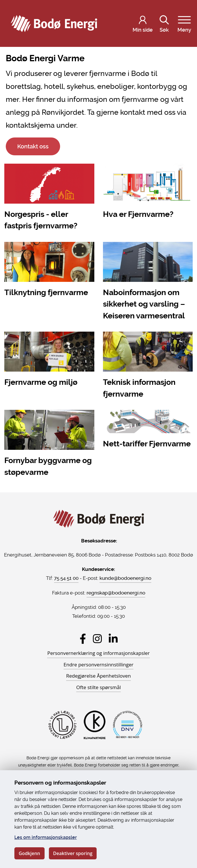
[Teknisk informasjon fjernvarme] (148, 366)
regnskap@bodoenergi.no (116, 593)
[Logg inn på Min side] (143, 24)
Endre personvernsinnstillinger (98, 665)
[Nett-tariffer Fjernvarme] (148, 430)
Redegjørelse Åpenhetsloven (98, 676)
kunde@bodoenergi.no (125, 578)
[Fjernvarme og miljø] (49, 361)
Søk (164, 23)
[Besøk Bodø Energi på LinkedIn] (113, 639)
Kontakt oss (33, 146)
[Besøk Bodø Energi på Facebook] (83, 639)
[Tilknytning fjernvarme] (49, 271)
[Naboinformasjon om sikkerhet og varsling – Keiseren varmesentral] (148, 282)
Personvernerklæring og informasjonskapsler (98, 653)
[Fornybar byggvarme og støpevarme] (49, 445)
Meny (184, 23)
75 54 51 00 (66, 578)
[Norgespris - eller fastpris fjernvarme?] (49, 198)
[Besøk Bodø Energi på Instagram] (97, 639)
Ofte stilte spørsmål (98, 687)
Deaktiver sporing (73, 853)
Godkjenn (29, 853)
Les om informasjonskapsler (46, 837)
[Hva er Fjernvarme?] (148, 193)
